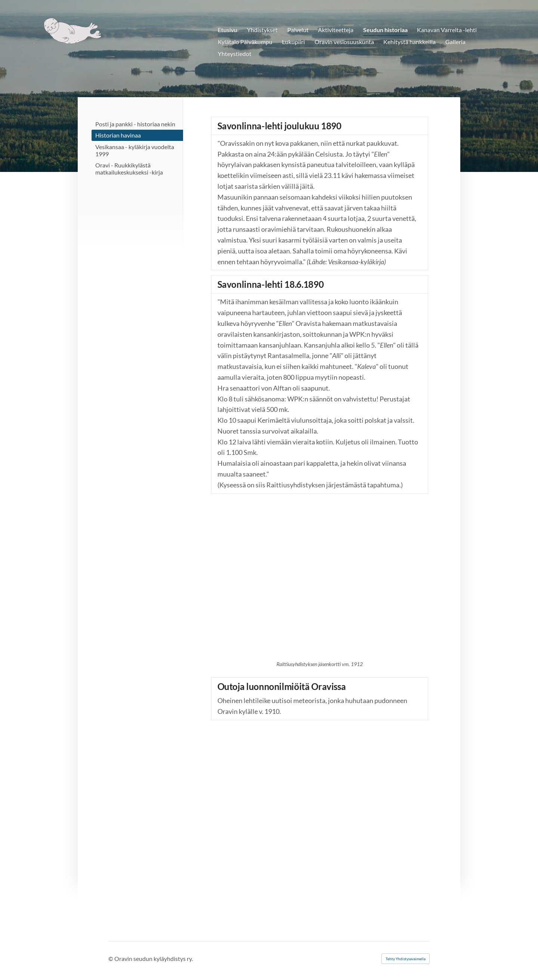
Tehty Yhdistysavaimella (406, 959)
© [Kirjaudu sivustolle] (111, 959)
